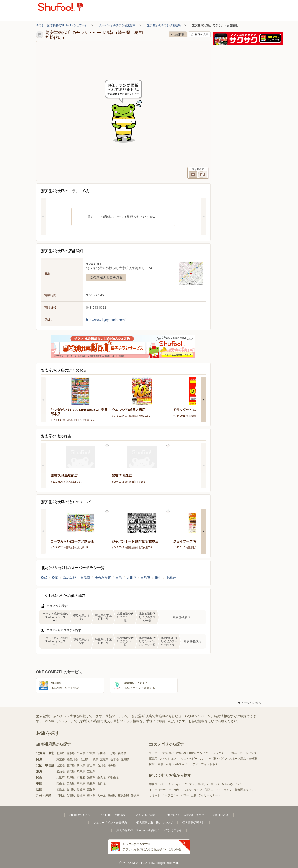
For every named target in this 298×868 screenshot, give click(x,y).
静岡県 (71, 771)
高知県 (91, 790)
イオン (239, 784)
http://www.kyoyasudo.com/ (106, 320)
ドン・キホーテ (177, 784)
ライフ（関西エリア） (208, 790)
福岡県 (61, 796)
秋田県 (102, 753)
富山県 (91, 765)
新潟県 (81, 765)
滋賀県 (91, 778)
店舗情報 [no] (178, 34)
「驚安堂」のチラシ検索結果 (163, 25)
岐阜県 (81, 771)
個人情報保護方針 (193, 823)
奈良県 (102, 778)
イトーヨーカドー (160, 790)
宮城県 (91, 753)
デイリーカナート (210, 795)
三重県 (91, 771)
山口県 (102, 784)
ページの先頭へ (250, 703)
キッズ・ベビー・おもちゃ (195, 759)
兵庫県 (71, 778)
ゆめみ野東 (103, 578)
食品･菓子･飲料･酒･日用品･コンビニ (185, 753)
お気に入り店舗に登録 (199, 34)
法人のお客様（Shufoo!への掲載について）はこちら (149, 830)
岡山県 (61, 784)
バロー (185, 795)
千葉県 (94, 759)
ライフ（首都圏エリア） (239, 790)
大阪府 (61, 778)
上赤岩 (171, 578)
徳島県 (61, 790)
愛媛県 (81, 790)
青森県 (71, 753)
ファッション (168, 759)
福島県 (122, 753)
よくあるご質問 (146, 815)
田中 (158, 578)
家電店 (153, 759)
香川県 (71, 790)
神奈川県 (72, 759)
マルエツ (186, 790)
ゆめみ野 (69, 578)
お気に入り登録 (107, 446)
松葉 (55, 578)
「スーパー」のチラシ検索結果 (116, 25)
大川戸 (131, 578)
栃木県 (115, 759)
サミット (155, 795)
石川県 (102, 765)
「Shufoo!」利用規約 (113, 815)
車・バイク (220, 759)
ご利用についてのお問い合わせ (184, 815)
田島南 (85, 578)
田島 (119, 578)
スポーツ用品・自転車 (243, 759)
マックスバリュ (199, 784)
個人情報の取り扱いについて (155, 823)
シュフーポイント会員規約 (110, 823)
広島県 (71, 784)
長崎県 (81, 796)
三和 (194, 795)
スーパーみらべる (222, 784)
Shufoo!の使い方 (80, 815)
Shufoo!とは (221, 815)
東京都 (61, 759)
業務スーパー (157, 784)
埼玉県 (84, 759)
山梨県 (61, 765)
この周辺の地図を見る (106, 277)
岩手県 (81, 753)
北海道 (61, 753)
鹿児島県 (123, 796)
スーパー (155, 753)
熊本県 (91, 796)
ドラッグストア (220, 753)
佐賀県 (71, 796)
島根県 (91, 784)
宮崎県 (112, 796)
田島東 (146, 578)
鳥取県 (81, 784)
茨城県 (104, 759)
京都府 (81, 778)
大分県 (102, 796)
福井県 (112, 765)
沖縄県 (135, 796)
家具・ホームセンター (245, 753)
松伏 (44, 578)
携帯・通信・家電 (160, 764)
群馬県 (125, 759)
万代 (176, 790)
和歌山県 (113, 778)
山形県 (112, 753)
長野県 (71, 765)
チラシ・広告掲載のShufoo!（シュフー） (62, 25)
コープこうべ (170, 795)
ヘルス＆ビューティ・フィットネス (196, 764)
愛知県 (61, 771)
